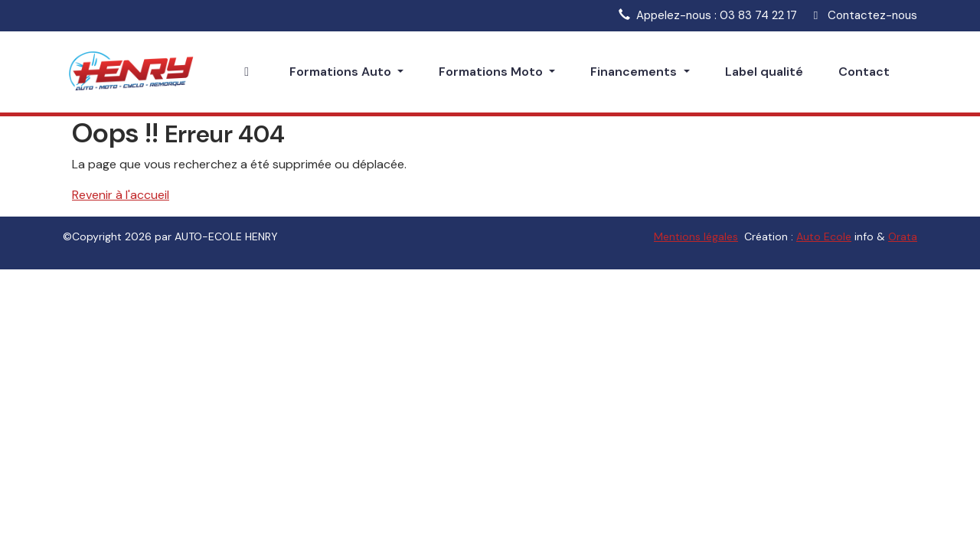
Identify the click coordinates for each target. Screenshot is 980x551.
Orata (903, 236)
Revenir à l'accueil (121, 195)
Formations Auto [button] (342, 72)
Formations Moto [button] (492, 72)
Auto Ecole (824, 236)
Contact (864, 72)
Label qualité (764, 72)
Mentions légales (696, 236)
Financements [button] (635, 72)
